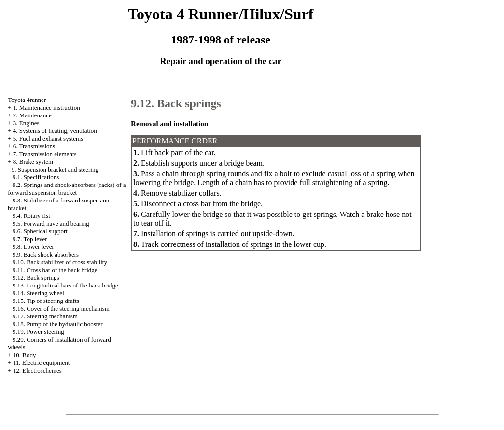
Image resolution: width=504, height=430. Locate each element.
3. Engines (26, 123)
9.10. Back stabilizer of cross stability (60, 262)
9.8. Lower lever (33, 247)
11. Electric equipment (42, 363)
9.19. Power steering (38, 332)
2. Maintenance (32, 115)
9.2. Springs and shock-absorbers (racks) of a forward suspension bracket (67, 189)
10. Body (25, 355)
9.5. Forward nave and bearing (51, 223)
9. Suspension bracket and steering (55, 169)
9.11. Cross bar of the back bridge (55, 270)
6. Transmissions (34, 146)
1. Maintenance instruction (47, 107)
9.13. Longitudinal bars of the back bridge (65, 285)
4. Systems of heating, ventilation (55, 131)
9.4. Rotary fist (31, 216)
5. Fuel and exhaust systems (48, 138)
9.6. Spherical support (40, 231)
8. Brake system (33, 162)
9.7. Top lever (30, 239)
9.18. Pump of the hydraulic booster (58, 324)
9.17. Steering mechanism (45, 316)
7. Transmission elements (45, 154)
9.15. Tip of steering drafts (46, 301)
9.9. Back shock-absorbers (46, 254)
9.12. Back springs (36, 278)
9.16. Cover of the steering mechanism (61, 308)
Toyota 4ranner (27, 100)
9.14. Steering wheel (38, 293)
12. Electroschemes (37, 370)
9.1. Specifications (36, 177)
